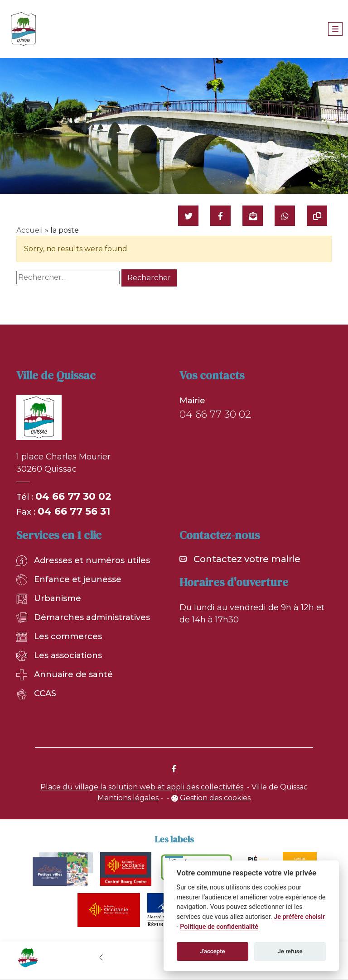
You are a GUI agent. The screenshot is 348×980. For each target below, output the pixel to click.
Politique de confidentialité (219, 927)
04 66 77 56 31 (74, 511)
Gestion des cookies (215, 798)
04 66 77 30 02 (73, 496)
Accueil (30, 230)
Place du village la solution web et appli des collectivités (142, 787)
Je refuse (290, 951)
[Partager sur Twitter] (188, 216)
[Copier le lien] (317, 216)
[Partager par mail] (253, 216)
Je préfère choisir (299, 917)
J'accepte (213, 951)
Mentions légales (128, 798)
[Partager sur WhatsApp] (285, 216)
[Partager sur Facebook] (220, 216)
